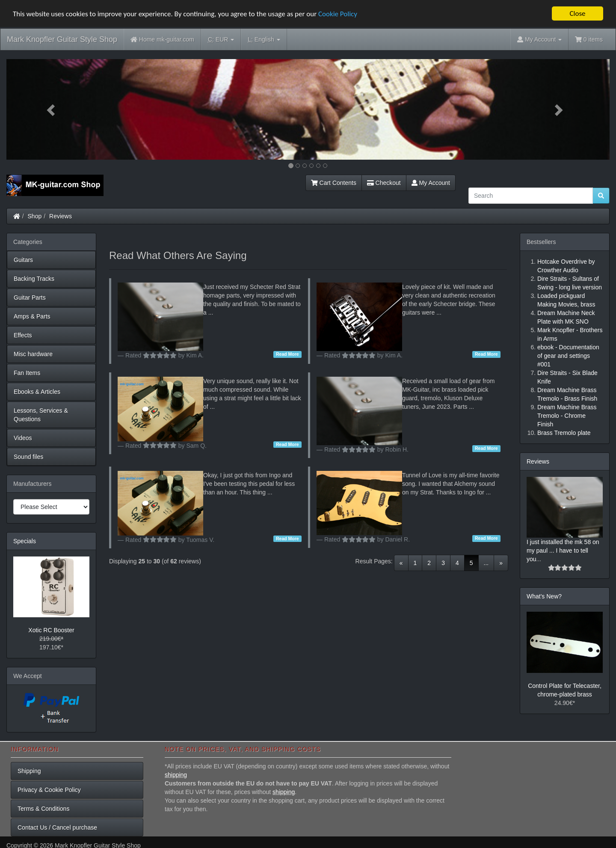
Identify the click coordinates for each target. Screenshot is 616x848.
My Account (431, 183)
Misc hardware (33, 354)
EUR (221, 40)
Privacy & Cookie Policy (49, 789)
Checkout (384, 183)
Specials (25, 541)
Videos (23, 438)
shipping (176, 774)
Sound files (28, 457)
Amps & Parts (32, 316)
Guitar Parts (30, 298)
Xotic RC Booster (51, 630)
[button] (52, 109)
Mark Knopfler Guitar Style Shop (62, 39)
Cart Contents (334, 183)
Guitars (23, 260)
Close (577, 13)
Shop (35, 216)
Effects (23, 335)
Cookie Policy (338, 13)
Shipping (29, 771)
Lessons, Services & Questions (41, 415)
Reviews (61, 216)
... (486, 562)
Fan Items (27, 373)
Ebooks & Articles (37, 392)
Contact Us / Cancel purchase (57, 827)
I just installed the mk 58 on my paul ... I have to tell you (563, 550)
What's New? (544, 596)
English (264, 40)
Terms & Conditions (43, 808)
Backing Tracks (34, 279)
